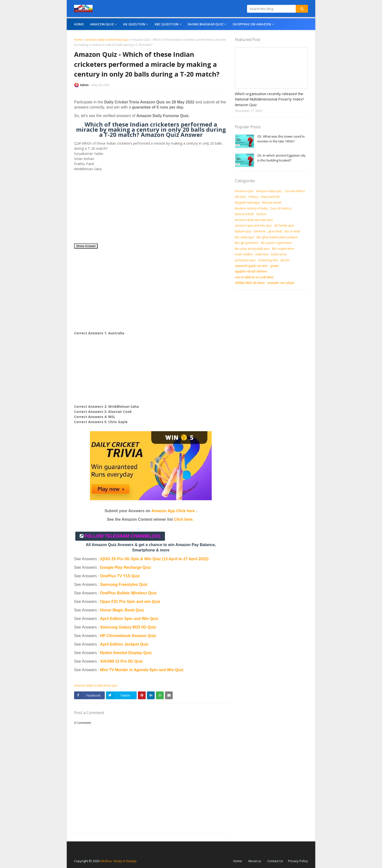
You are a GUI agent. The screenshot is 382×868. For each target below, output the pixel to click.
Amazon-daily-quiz (269, 191)
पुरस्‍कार (274, 266)
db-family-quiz (284, 225)
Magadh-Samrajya (247, 203)
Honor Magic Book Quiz (122, 610)
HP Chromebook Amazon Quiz (128, 636)
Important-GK (270, 197)
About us (255, 861)
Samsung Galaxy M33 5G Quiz (128, 627)
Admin (84, 85)
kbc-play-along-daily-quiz (252, 249)
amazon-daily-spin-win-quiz (254, 220)
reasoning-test (268, 260)
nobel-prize (279, 254)
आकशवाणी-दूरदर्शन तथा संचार (251, 266)
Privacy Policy (298, 861)
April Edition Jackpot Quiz (124, 644)
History (253, 197)
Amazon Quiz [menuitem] (102, 24)
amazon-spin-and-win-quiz (253, 225)
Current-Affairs (295, 191)
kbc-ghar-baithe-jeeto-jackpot (277, 237)
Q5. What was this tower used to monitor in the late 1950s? (281, 139)
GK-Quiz (240, 197)
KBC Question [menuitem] (167, 24)
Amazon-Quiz (244, 191)
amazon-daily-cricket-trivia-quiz (107, 40)
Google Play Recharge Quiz (126, 567)
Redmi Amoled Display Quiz (126, 653)
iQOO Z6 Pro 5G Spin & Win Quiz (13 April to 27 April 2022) (154, 559)
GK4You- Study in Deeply (118, 861)
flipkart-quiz (243, 231)
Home (78, 40)
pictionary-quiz (245, 260)
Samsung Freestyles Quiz (124, 584)
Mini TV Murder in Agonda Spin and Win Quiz (142, 670)
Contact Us (275, 861)
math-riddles (244, 254)
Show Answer (86, 246)
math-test (262, 254)
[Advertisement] (151, 209)
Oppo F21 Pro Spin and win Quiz (131, 602)
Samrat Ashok (244, 214)
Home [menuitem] (79, 24)
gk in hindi (275, 231)
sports (285, 260)
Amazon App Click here (173, 511)
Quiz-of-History (281, 208)
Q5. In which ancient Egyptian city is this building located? (281, 158)
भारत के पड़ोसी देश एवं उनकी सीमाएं (254, 277)
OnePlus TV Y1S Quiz (120, 576)
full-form (260, 231)
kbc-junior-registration (276, 243)
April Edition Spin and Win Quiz (129, 619)
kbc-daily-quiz (244, 237)
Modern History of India (251, 208)
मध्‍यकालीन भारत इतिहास (281, 283)
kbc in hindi (292, 231)
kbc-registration (283, 249)
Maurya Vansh (272, 203)
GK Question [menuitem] (134, 24)
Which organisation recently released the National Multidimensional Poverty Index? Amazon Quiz (269, 99)
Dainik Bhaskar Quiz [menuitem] (205, 24)
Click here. (184, 519)
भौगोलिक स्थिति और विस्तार (250, 283)
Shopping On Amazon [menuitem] (252, 24)
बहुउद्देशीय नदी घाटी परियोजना (251, 272)
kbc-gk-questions (247, 243)
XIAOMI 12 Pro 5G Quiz (121, 661)
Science (261, 214)
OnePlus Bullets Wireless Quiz (128, 593)
